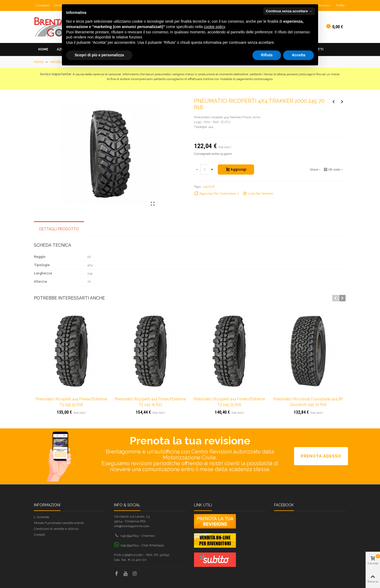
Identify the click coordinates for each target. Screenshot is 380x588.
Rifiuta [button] (267, 55)
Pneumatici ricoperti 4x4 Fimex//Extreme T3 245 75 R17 (150, 402)
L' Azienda (41, 517)
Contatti (39, 535)
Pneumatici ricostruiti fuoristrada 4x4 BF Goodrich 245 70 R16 (308, 402)
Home (43, 49)
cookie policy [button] (214, 27)
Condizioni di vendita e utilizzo (56, 529)
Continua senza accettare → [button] (289, 11)
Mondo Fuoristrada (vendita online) (59, 523)
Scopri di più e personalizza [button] (99, 55)
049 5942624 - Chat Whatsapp (142, 545)
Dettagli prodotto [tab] (59, 229)
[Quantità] (205, 169)
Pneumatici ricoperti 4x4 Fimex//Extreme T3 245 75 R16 (229, 402)
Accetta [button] (298, 55)
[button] (335, 298)
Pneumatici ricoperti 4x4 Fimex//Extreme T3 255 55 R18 (71, 402)
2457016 (209, 187)
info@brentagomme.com (132, 526)
